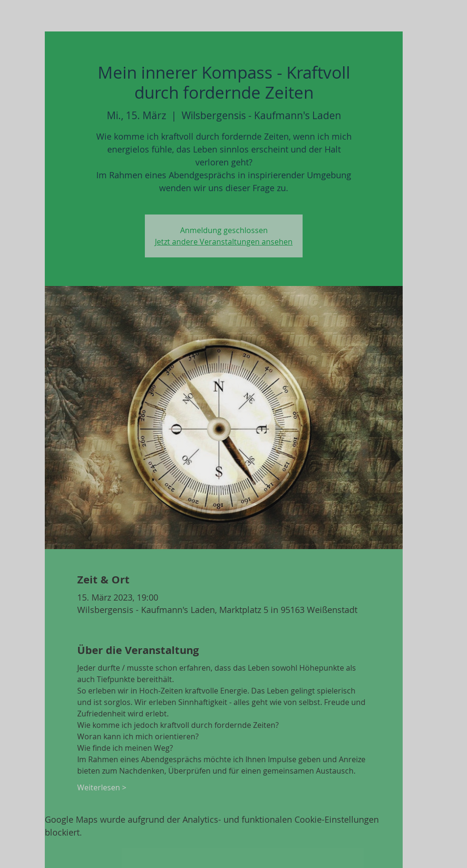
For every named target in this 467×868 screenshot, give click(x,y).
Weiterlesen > (102, 787)
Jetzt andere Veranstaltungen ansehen (224, 242)
